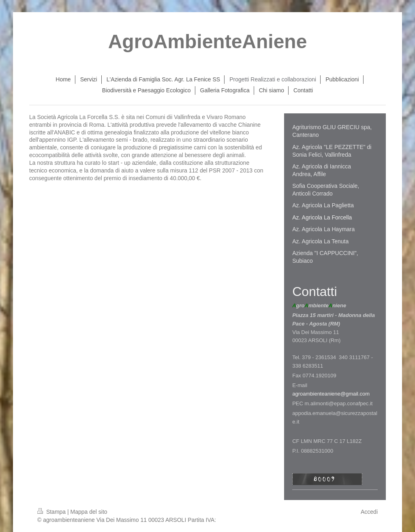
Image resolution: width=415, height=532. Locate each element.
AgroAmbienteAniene (208, 41)
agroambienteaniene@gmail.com (331, 394)
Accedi (369, 512)
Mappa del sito (89, 512)
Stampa (52, 512)
